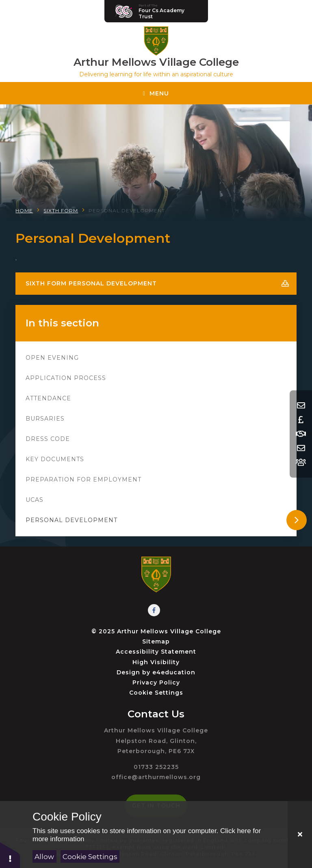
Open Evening (52, 358)
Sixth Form (61, 211)
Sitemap (156, 641)
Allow (44, 857)
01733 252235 (156, 767)
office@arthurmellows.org (156, 777)
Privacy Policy (156, 682)
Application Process (66, 378)
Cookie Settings (90, 857)
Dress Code (48, 439)
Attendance (48, 398)
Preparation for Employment (83, 479)
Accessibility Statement (156, 652)
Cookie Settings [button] (156, 693)
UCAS (35, 500)
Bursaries (45, 419)
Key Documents (55, 459)
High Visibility (156, 662)
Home (24, 211)
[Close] (300, 835)
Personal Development (127, 211)
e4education (174, 672)
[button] (10, 855)
